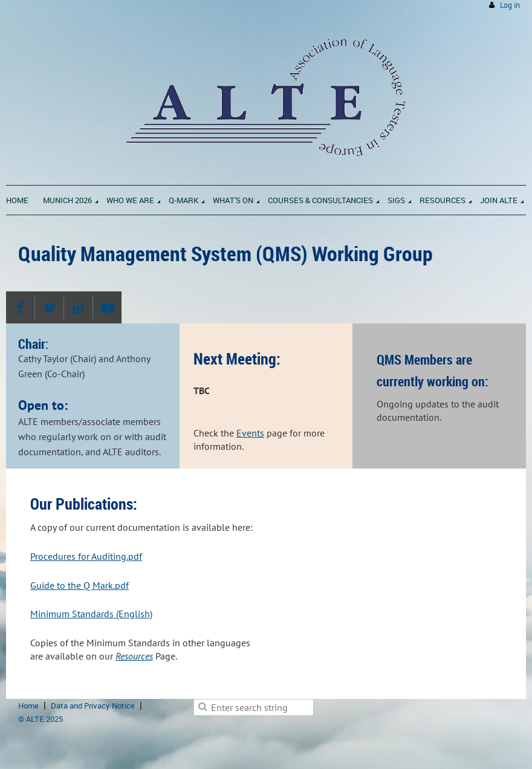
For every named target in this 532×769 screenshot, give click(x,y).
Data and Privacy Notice (93, 706)
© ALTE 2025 (41, 719)
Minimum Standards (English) (91, 614)
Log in (510, 5)
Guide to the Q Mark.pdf (79, 585)
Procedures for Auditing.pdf (86, 556)
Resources (134, 656)
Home (28, 706)
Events (250, 433)
